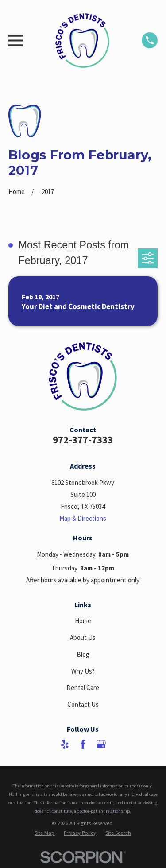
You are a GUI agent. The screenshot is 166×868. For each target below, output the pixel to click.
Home (83, 621)
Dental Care (83, 688)
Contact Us (83, 704)
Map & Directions (83, 518)
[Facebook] (83, 744)
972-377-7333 (83, 440)
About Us (83, 637)
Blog (83, 654)
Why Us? (83, 671)
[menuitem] (44, 833)
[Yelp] (65, 744)
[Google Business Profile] (101, 744)
